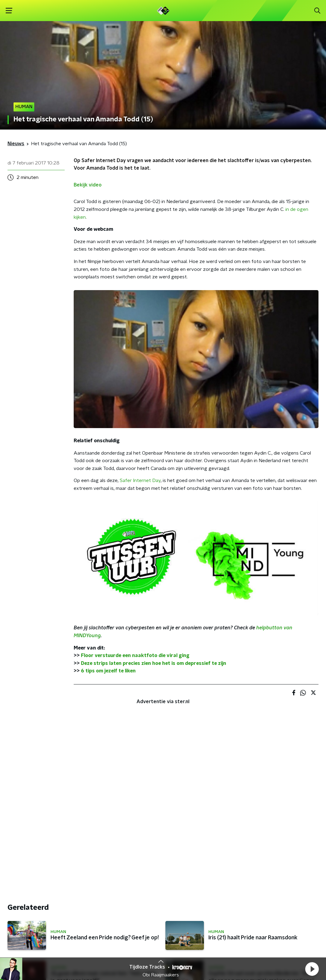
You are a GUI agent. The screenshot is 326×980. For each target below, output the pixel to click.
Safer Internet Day (140, 481)
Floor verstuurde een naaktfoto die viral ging (135, 656)
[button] (312, 969)
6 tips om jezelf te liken (108, 671)
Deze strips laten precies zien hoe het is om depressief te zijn (154, 663)
